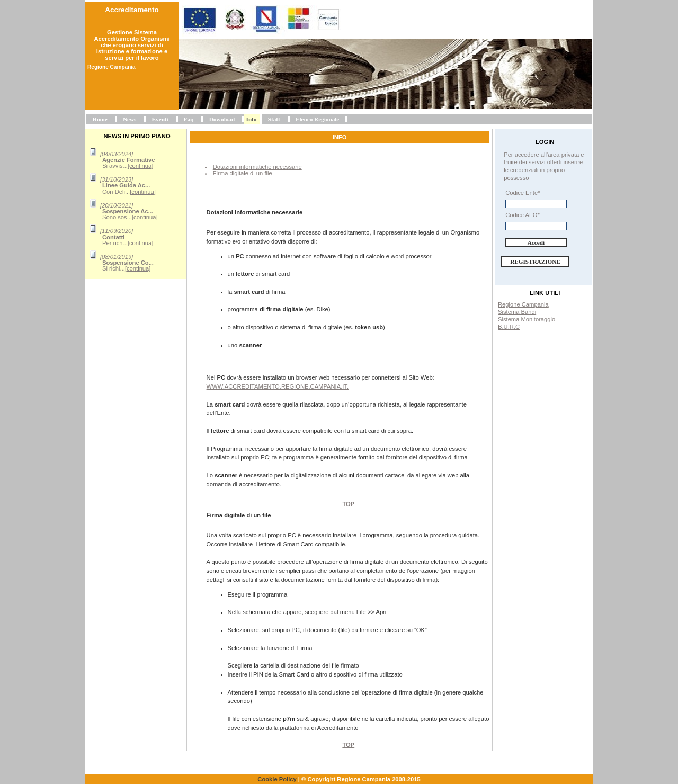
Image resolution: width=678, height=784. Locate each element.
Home (100, 119)
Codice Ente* (523, 193)
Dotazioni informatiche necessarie (257, 167)
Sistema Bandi (517, 312)
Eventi (160, 119)
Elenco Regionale (317, 119)
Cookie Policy (277, 779)
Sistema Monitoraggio (527, 319)
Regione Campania (523, 304)
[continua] (141, 166)
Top (348, 504)
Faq (189, 119)
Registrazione (535, 262)
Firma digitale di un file (243, 173)
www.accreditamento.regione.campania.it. (278, 386)
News (130, 119)
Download (222, 119)
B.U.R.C (509, 327)
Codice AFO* (523, 215)
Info (252, 119)
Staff (274, 119)
